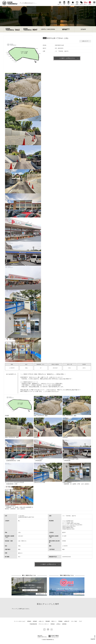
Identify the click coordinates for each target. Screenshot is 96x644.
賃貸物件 (35, 622)
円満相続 (90, 3)
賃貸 (69, 3)
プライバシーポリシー (44, 624)
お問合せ (58, 624)
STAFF (83, 29)
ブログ (80, 622)
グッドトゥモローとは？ (20, 622)
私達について (60, 3)
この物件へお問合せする (67, 58)
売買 (64, 3)
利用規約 (53, 624)
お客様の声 (81, 3)
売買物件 (29, 622)
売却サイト (86, 3)
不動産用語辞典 (33, 624)
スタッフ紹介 (74, 622)
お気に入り (73, 3)
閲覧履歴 (77, 3)
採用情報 (64, 624)
